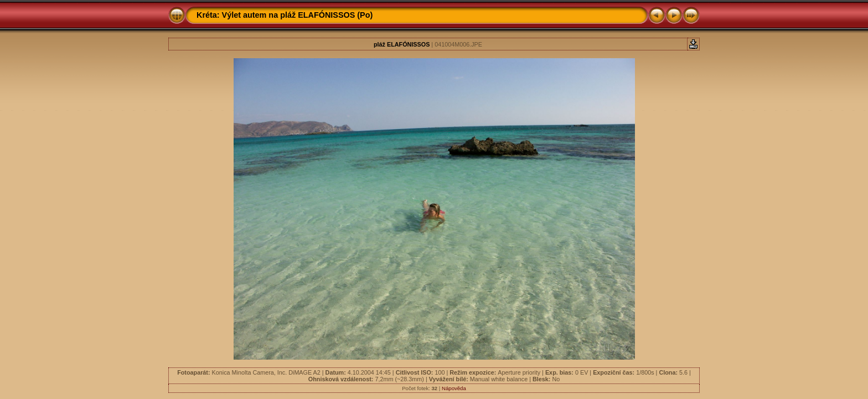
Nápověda (454, 388)
